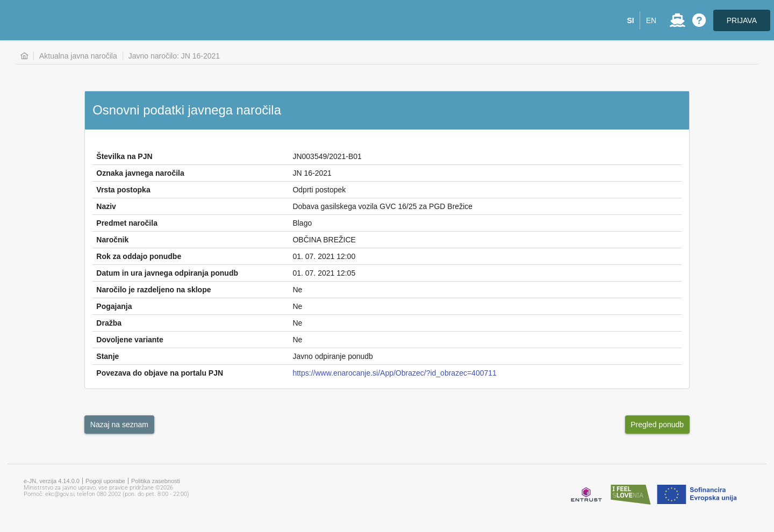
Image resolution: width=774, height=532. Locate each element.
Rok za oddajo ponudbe (139, 256)
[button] (631, 20)
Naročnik (112, 240)
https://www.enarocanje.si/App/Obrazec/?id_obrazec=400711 (394, 373)
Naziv (106, 206)
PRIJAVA (742, 20)
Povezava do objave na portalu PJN (160, 373)
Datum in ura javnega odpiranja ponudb (167, 273)
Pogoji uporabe (105, 481)
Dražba (109, 323)
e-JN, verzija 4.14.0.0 (52, 481)
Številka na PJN (124, 156)
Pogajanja (114, 306)
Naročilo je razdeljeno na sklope (153, 290)
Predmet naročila (127, 223)
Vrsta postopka (123, 190)
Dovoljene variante (130, 340)
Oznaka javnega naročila (140, 173)
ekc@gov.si (60, 494)
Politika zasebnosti (156, 481)
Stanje (107, 356)
